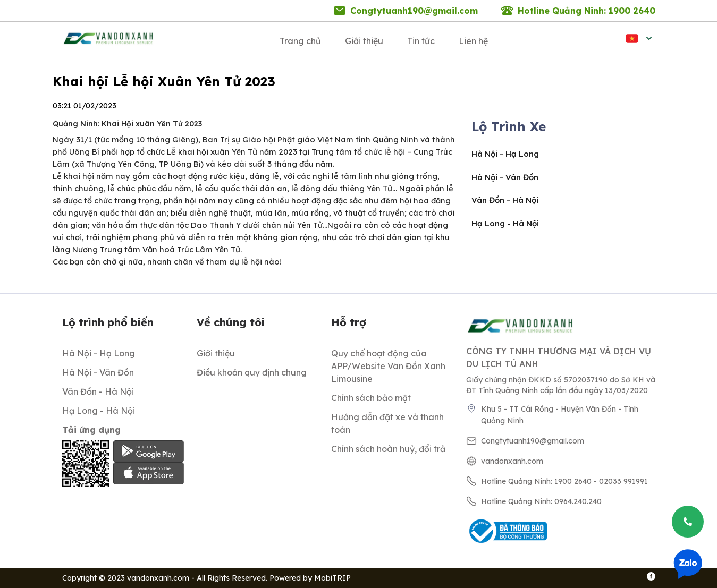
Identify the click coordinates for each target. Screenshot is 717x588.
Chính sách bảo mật (371, 398)
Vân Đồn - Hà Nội (505, 200)
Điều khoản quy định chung (252, 372)
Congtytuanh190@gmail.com (414, 11)
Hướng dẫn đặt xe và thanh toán (387, 423)
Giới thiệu (364, 41)
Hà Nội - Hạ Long (505, 154)
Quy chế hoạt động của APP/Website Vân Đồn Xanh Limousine (388, 366)
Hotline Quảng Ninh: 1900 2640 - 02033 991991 (564, 481)
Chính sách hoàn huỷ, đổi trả (388, 449)
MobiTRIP (332, 578)
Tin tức (421, 41)
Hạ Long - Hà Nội (505, 223)
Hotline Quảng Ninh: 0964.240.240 (541, 501)
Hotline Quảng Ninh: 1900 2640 (587, 11)
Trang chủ (300, 41)
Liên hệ (473, 41)
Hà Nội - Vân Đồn (505, 177)
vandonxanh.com (512, 461)
